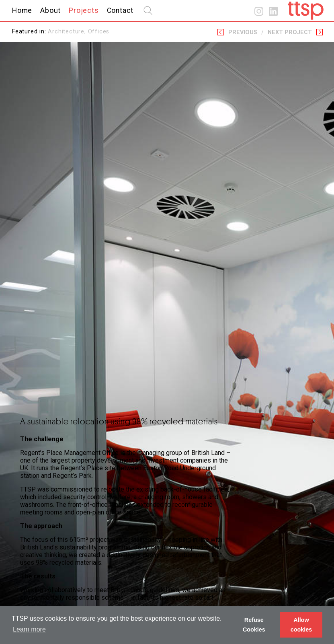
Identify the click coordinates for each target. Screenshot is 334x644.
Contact (120, 10)
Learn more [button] (29, 629)
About (50, 10)
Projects (84, 10)
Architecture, (68, 32)
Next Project (290, 32)
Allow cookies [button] (301, 625)
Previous (243, 32)
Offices (99, 32)
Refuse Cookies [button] (254, 625)
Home (22, 10)
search (148, 10)
